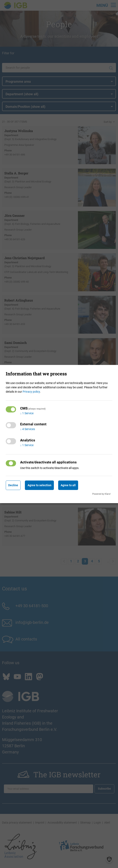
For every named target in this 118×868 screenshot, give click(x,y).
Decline (13, 485)
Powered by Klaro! (101, 494)
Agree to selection (39, 485)
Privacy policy (31, 392)
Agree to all (68, 485)
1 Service (27, 413)
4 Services (28, 429)
